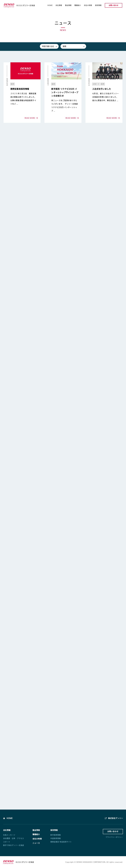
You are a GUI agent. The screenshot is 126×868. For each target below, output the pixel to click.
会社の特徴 (37, 839)
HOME (10, 818)
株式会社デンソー (115, 818)
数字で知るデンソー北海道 (14, 845)
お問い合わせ (114, 5)
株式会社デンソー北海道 (19, 5)
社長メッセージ (9, 835)
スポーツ (7, 842)
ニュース (36, 843)
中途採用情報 (56, 838)
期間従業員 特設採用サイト (61, 842)
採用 (12, 84)
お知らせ (96, 84)
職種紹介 (36, 834)
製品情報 (36, 830)
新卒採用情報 (56, 835)
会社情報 (7, 830)
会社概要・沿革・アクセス (14, 838)
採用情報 (54, 830)
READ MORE (22, 93)
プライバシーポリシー (114, 837)
